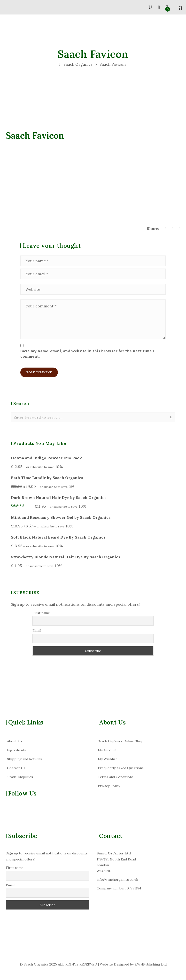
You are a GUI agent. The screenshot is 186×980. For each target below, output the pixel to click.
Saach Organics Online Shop (121, 741)
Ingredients (16, 750)
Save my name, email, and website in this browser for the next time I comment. (87, 354)
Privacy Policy (109, 786)
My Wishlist (107, 759)
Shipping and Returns (24, 759)
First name (41, 613)
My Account (107, 750)
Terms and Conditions (116, 777)
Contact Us (16, 768)
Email (37, 631)
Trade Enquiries (20, 777)
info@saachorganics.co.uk (117, 880)
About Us (15, 741)
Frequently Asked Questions (121, 768)
